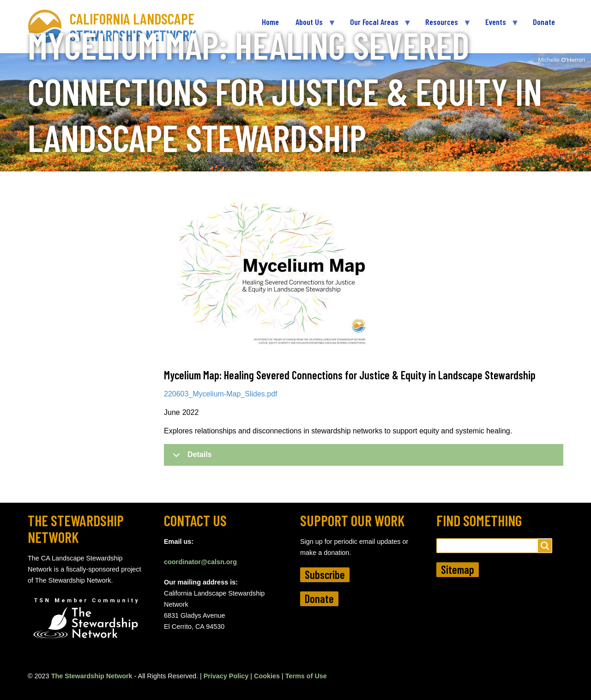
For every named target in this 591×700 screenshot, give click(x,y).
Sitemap (458, 569)
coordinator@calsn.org (200, 562)
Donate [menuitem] (544, 22)
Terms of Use (306, 676)
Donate (319, 599)
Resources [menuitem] (444, 26)
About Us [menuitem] (311, 26)
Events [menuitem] (498, 26)
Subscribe (325, 575)
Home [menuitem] (270, 22)
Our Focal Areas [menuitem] (376, 26)
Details (190, 458)
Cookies (267, 676)
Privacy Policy (226, 676)
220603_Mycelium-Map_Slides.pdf (220, 394)
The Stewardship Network (92, 676)
